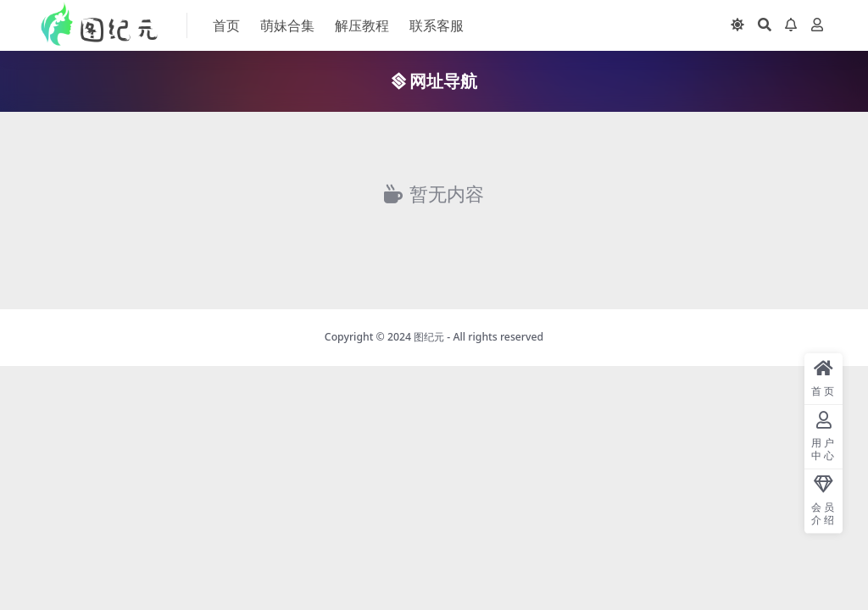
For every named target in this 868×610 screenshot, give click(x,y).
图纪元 (429, 337)
